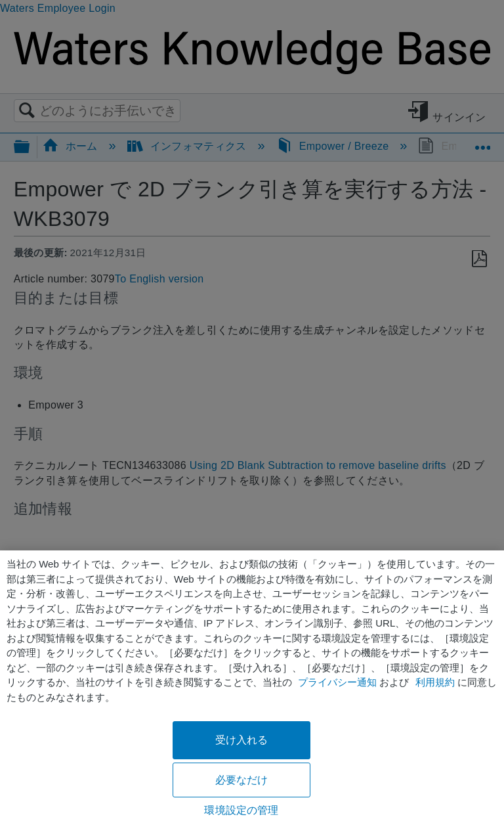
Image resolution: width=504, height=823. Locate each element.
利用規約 (435, 682)
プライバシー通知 (337, 682)
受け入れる (242, 740)
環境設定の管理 (241, 810)
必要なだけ (242, 780)
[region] (252, 687)
